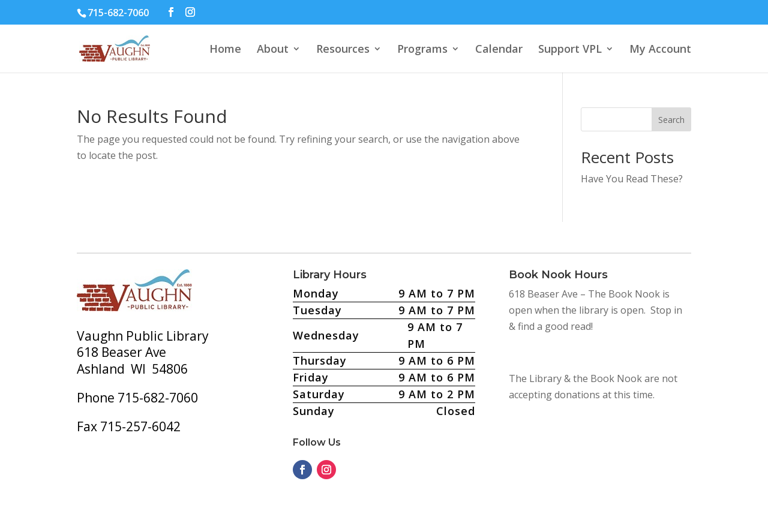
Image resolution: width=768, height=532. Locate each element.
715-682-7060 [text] (118, 13)
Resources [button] (343, 50)
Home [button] (225, 50)
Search (671, 120)
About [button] (273, 50)
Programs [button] (422, 50)
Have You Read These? (632, 179)
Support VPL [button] (570, 50)
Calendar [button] (499, 50)
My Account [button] (660, 50)
